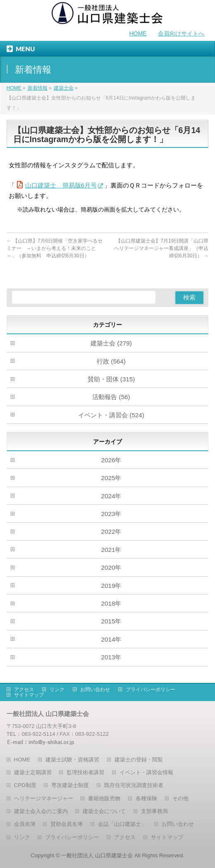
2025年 (111, 478)
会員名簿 (25, 824)
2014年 (111, 639)
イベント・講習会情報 (146, 772)
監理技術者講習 (85, 772)
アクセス (24, 690)
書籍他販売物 (104, 798)
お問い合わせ (95, 690)
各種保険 (146, 798)
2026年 (111, 460)
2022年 (111, 532)
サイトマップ (29, 695)
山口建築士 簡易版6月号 (61, 185)
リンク (57, 690)
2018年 (111, 603)
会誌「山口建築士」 (122, 824)
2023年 (111, 514)
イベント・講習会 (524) (111, 415)
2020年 (111, 567)
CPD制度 (25, 785)
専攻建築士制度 (70, 785)
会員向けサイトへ (181, 33)
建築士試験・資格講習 (72, 760)
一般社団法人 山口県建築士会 (97, 855)
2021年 (111, 550)
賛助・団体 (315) (111, 379)
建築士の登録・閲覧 (139, 760)
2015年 (111, 621)
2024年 (111, 496)
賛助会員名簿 (67, 824)
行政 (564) (111, 361)
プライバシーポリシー (150, 690)
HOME (138, 33)
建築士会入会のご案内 (41, 811)
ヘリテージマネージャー (44, 798)
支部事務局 (154, 811)
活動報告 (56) (111, 397)
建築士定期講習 (33, 772)
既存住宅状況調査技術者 (134, 785)
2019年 (111, 586)
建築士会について (104, 811)
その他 (180, 798)
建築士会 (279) (111, 343)
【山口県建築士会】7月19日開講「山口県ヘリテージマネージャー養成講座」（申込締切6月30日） (161, 248)
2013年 (111, 657)
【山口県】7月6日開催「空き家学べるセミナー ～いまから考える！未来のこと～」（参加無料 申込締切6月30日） (55, 248)
